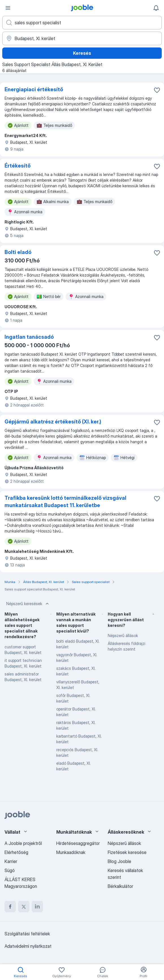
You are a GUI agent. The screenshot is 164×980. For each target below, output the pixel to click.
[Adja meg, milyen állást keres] (82, 23)
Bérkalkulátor (120, 886)
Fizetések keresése (127, 852)
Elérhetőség (16, 852)
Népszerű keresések (28, 604)
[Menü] (8, 8)
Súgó (10, 870)
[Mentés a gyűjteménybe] (157, 90)
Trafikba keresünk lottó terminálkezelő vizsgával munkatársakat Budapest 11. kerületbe (65, 502)
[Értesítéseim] (156, 8)
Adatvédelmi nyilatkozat (28, 946)
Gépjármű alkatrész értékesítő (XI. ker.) (53, 422)
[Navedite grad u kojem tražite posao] (82, 38)
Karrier (11, 861)
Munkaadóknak (71, 852)
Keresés (82, 53)
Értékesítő (18, 166)
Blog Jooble (119, 861)
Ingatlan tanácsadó (29, 337)
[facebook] (10, 907)
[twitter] (24, 907)
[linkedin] (37, 907)
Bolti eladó (18, 252)
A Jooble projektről (23, 843)
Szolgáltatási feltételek (27, 934)
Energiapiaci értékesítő (34, 89)
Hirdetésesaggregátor (78, 843)
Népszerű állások (123, 635)
